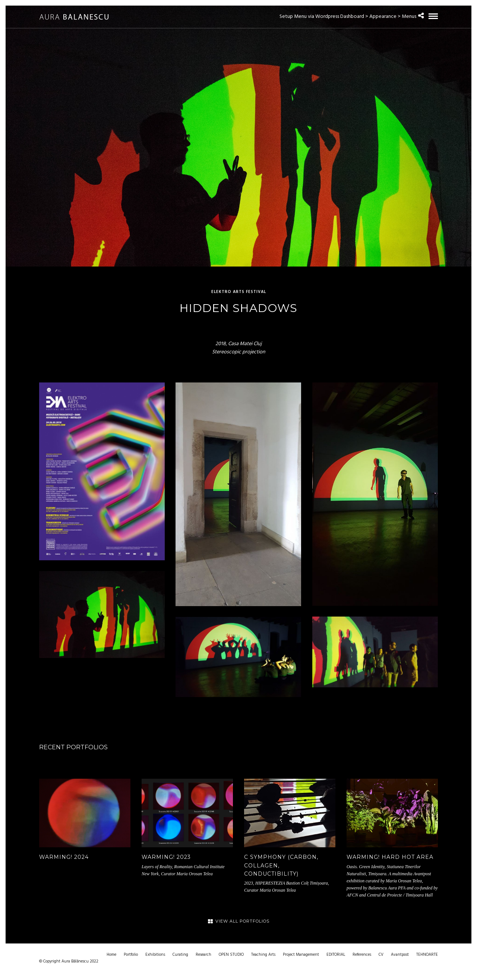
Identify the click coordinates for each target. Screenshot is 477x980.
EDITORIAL (336, 955)
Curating (180, 955)
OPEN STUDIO (231, 955)
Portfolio (131, 955)
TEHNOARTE (427, 955)
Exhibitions (155, 955)
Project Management (301, 955)
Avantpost (400, 955)
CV (381, 955)
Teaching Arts (263, 955)
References (362, 955)
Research (203, 955)
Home (111, 955)
